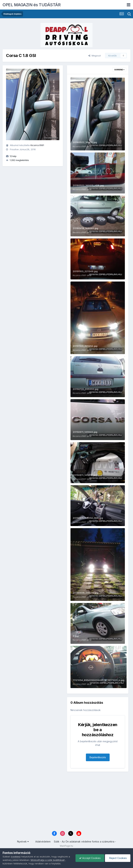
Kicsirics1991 (37, 145)
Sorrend (119, 70)
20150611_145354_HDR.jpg (88, 518)
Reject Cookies (118, 858)
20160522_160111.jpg (85, 142)
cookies (16, 857)
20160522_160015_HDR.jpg (88, 185)
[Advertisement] (66, 802)
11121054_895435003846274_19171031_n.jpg (99, 680)
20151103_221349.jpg (85, 271)
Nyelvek (23, 842)
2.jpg (76, 636)
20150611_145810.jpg (85, 475)
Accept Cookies (90, 858)
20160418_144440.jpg (85, 228)
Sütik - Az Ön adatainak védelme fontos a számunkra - (85, 842)
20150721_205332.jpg (86, 389)
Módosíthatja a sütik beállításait (48, 860)
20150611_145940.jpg (85, 432)
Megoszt (95, 56)
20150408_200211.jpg (85, 593)
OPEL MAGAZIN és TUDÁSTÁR (32, 5)
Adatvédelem (43, 842)
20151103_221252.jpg (85, 346)
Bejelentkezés (98, 757)
